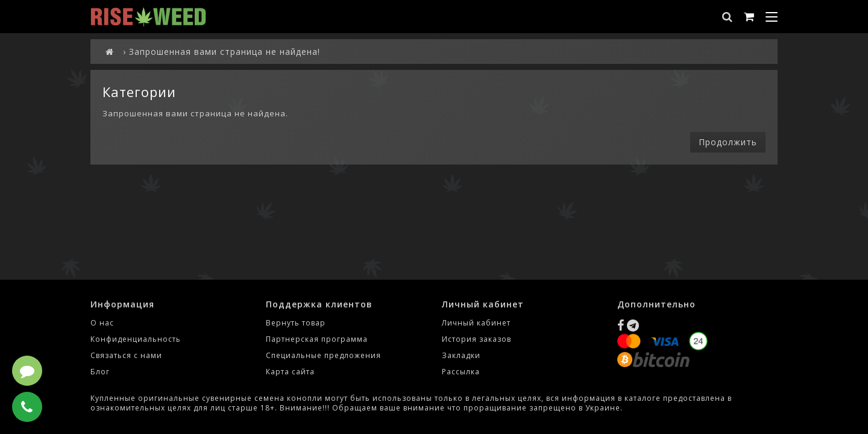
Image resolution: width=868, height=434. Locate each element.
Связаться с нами (126, 355)
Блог (100, 372)
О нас (102, 323)
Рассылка (461, 372)
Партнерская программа (317, 339)
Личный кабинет (476, 323)
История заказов (476, 339)
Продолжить (728, 142)
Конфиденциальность (136, 339)
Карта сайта (290, 372)
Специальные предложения (323, 355)
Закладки (461, 355)
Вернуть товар (296, 323)
